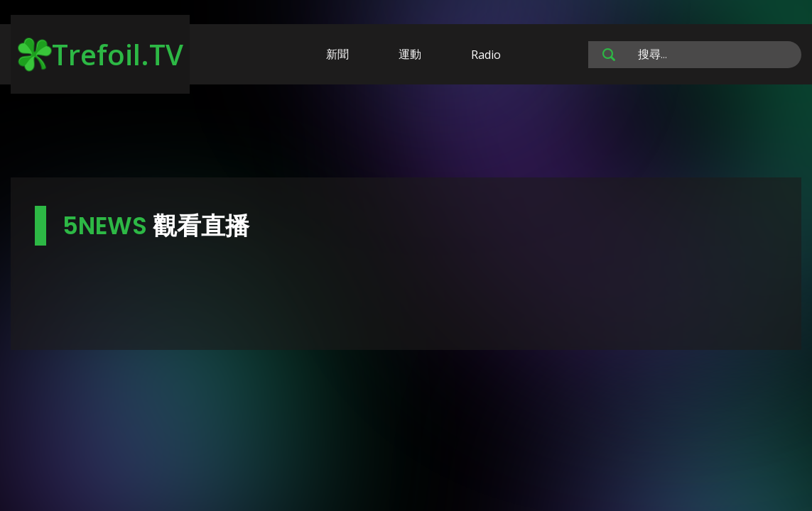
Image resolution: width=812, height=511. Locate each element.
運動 (410, 54)
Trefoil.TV (101, 54)
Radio (486, 55)
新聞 (337, 54)
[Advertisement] (406, 133)
